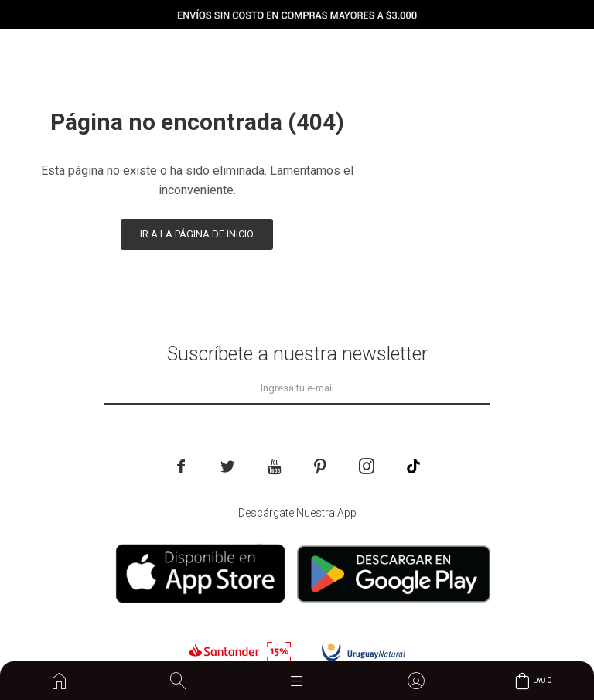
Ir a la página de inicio (197, 234)
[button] (178, 681)
